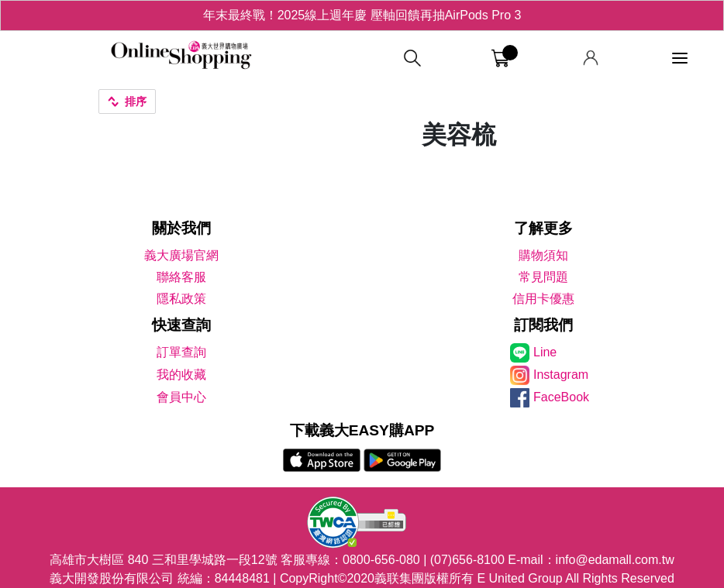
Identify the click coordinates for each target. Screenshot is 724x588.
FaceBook (561, 397)
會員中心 (181, 397)
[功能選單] (680, 58)
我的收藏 (181, 375)
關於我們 (181, 228)
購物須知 (543, 255)
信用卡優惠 (543, 299)
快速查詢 (181, 325)
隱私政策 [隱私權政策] (181, 299)
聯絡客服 (181, 277)
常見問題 (543, 277)
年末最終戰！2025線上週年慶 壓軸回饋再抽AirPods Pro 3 (362, 15)
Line (545, 352)
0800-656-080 (381, 560)
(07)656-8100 (467, 560)
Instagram (561, 375)
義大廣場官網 (181, 255)
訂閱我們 (543, 325)
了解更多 (543, 228)
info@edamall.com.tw (615, 560)
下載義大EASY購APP (362, 430)
